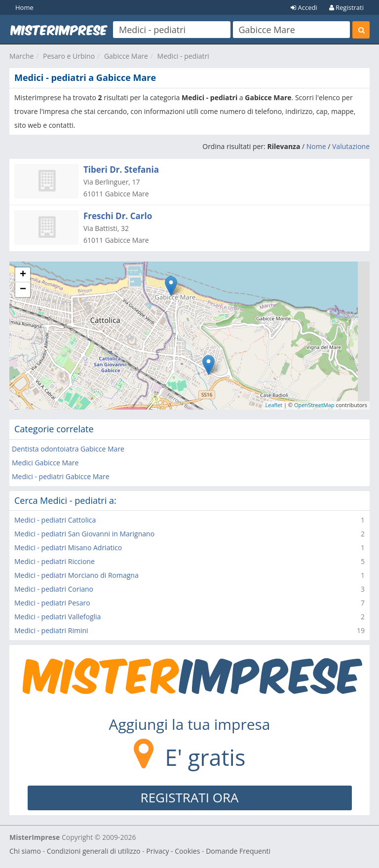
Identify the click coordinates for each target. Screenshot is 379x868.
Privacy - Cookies (173, 851)
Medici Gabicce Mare (45, 463)
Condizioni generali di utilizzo (94, 851)
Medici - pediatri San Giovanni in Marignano (84, 534)
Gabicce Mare (126, 56)
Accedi (304, 7)
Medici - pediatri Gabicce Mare (61, 476)
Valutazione (351, 146)
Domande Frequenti (238, 851)
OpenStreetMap (314, 405)
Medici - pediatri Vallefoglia (57, 617)
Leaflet (274, 405)
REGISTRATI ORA (190, 797)
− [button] (23, 290)
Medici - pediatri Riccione (55, 561)
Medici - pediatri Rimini (51, 630)
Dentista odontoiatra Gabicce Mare (68, 449)
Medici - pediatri (183, 56)
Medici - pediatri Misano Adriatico (68, 547)
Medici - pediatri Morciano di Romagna (76, 575)
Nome (316, 146)
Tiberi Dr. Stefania (121, 170)
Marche (21, 56)
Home (24, 7)
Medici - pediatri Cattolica (55, 520)
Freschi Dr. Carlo (118, 216)
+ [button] (23, 275)
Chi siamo (25, 851)
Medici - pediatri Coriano (54, 589)
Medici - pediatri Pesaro (52, 603)
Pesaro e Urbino (69, 56)
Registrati (346, 7)
